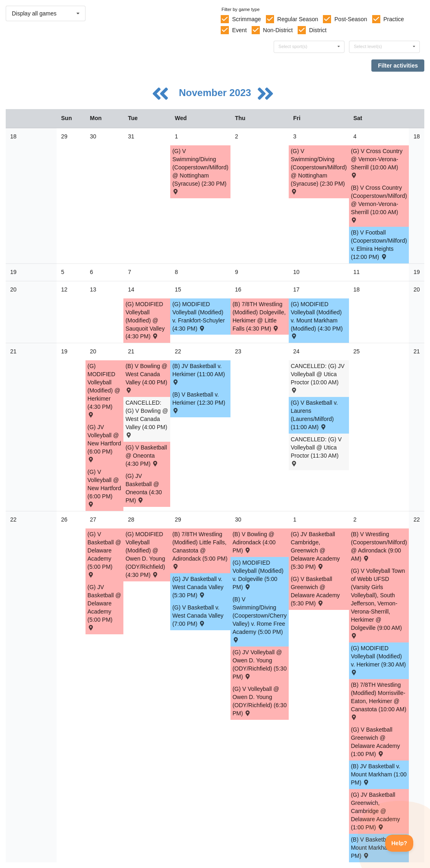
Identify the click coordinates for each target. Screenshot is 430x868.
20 (13, 289)
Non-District (278, 30)
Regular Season (298, 19)
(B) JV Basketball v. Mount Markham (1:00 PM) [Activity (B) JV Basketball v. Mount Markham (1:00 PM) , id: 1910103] (379, 774)
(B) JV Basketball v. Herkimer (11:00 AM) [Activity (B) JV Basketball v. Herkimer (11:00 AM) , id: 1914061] (199, 374)
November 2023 (216, 93)
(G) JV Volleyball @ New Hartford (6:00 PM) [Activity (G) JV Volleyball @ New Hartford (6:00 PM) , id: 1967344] (104, 443)
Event (239, 30)
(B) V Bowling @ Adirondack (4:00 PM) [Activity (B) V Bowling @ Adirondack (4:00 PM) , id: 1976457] (254, 542)
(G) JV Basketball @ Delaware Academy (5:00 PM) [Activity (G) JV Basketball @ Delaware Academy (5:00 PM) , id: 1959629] (104, 607)
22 (13, 519)
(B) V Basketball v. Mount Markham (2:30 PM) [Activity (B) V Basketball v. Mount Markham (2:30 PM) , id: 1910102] (379, 848)
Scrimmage (247, 19)
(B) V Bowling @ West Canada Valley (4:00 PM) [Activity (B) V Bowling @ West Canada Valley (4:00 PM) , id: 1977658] (146, 378)
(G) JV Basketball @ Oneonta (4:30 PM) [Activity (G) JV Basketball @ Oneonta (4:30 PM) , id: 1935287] (144, 488)
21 (13, 351)
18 (13, 136)
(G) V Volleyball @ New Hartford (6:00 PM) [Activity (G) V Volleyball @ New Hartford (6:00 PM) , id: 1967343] (104, 488)
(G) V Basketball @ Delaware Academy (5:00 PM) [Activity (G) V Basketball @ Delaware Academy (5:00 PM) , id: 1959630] (104, 554)
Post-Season (351, 19)
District (318, 30)
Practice (394, 19)
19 (13, 272)
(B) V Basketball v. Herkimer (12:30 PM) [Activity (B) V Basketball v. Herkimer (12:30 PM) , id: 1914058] (199, 402)
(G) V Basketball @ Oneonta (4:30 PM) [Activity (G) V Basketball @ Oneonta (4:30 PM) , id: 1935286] (146, 456)
